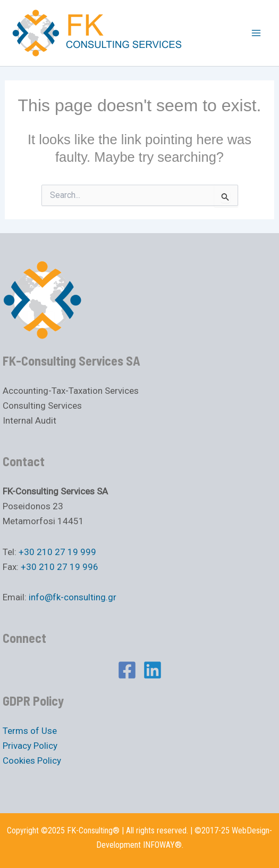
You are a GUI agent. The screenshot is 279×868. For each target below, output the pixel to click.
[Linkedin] (153, 670)
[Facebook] (127, 670)
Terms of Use (30, 731)
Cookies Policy (32, 760)
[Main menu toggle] (257, 33)
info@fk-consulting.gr (73, 597)
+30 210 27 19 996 (60, 567)
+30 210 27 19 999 (57, 552)
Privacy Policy (30, 746)
